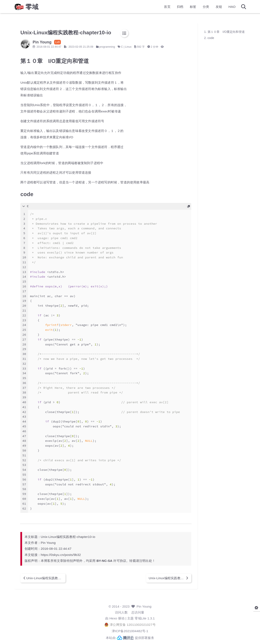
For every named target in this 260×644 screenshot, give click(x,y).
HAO (220, 8)
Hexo (113, 618)
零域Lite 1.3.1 (145, 618)
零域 (44, 8)
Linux (140, 47)
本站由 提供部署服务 (130, 638)
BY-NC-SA (117, 561)
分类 (194, 8)
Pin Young (144, 606)
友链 (207, 8)
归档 (168, 8)
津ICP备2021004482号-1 (130, 631)
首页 (155, 8)
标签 (181, 8)
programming (119, 47)
